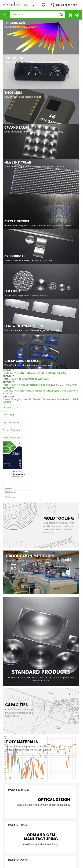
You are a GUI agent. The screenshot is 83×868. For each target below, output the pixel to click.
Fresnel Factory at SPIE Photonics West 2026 (26, 379)
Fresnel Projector (12, 430)
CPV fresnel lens (11, 423)
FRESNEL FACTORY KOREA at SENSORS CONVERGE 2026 (34, 373)
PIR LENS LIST (11, 408)
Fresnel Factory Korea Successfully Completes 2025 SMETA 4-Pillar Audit (40, 385)
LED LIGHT (9, 415)
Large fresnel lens (12, 438)
